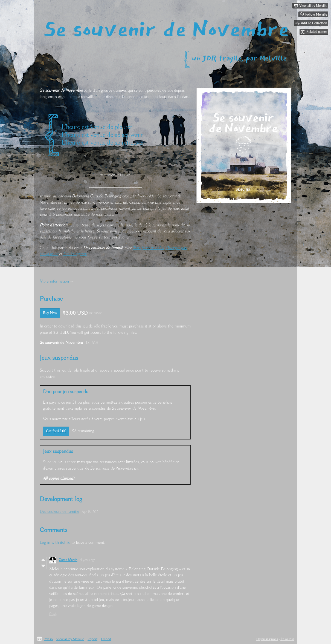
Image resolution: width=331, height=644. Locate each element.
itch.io (48, 639)
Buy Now (50, 313)
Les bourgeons (75, 254)
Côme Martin (68, 560)
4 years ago (88, 560)
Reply (53, 614)
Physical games (267, 639)
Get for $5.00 (56, 431)
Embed (106, 639)
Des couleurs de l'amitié (59, 512)
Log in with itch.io (55, 543)
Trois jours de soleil (149, 248)
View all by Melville (70, 639)
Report (92, 639)
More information (57, 281)
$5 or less (287, 639)
